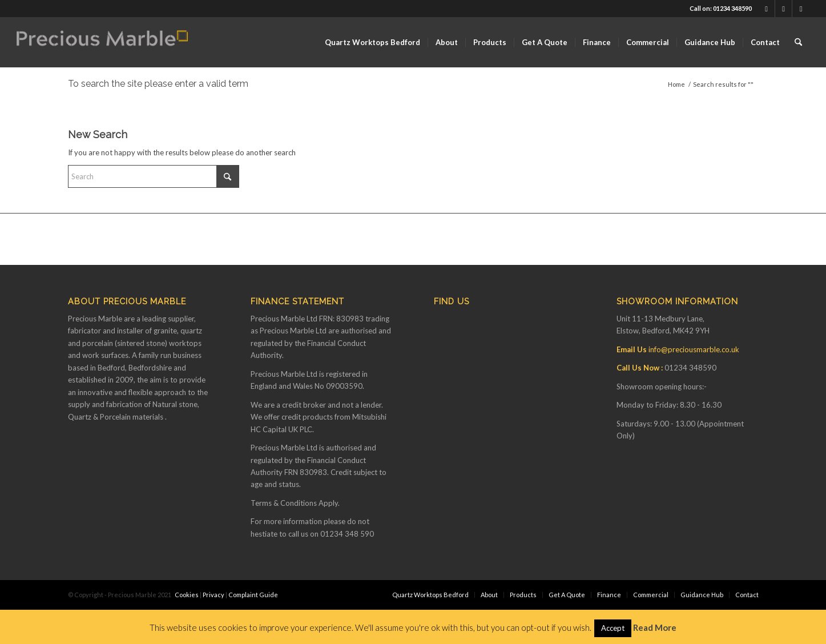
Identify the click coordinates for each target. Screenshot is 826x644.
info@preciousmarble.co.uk (694, 349)
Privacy (213, 595)
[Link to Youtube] (783, 9)
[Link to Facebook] (766, 9)
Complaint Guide (253, 595)
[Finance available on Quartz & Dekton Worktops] (102, 42)
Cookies (187, 595)
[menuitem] (372, 42)
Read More (655, 627)
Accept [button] (613, 628)
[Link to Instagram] (801, 9)
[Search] (798, 42)
